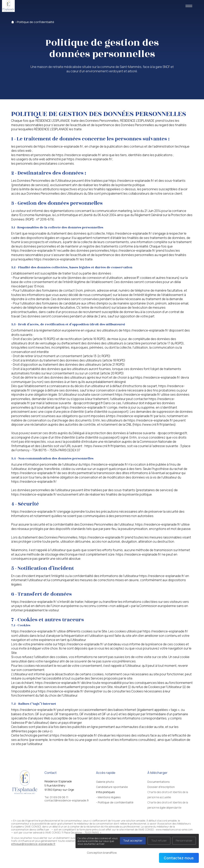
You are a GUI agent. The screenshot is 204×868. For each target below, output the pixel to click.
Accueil (13, 22)
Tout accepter (133, 840)
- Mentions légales (108, 797)
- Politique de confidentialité (115, 802)
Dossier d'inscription (161, 787)
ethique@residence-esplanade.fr (33, 844)
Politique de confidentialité (36, 22)
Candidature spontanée (112, 787)
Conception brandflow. (102, 853)
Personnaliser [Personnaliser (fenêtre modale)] (184, 840)
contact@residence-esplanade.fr (67, 801)
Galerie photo (105, 782)
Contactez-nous (179, 858)
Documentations (159, 782)
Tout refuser (159, 840)
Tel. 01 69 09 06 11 (56, 798)
